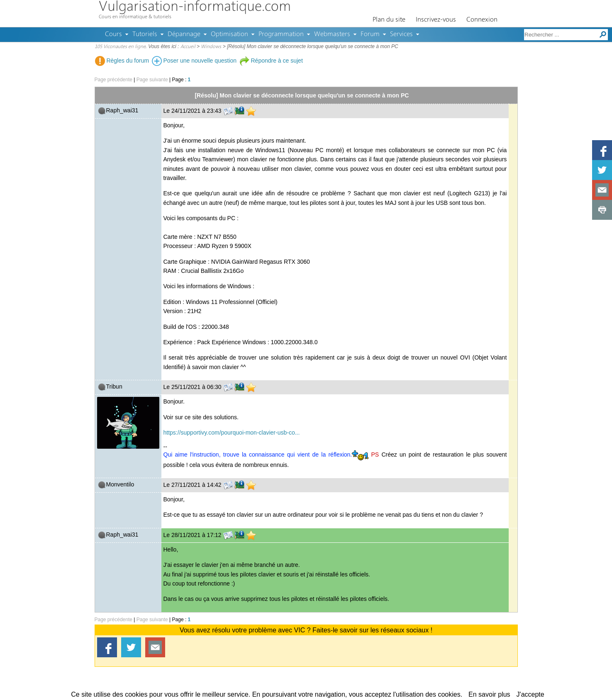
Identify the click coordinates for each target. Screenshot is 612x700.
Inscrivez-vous (436, 20)
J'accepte (530, 694)
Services (401, 34)
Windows (211, 47)
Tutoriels (145, 34)
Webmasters (332, 34)
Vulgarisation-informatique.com (195, 7)
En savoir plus (489, 694)
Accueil (188, 47)
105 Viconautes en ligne (120, 47)
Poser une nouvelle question (194, 61)
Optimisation (229, 34)
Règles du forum (122, 61)
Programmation (281, 34)
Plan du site (389, 20)
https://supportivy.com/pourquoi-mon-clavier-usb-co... (232, 433)
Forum (370, 34)
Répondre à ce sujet (271, 61)
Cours (113, 34)
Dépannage (184, 34)
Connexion (482, 20)
